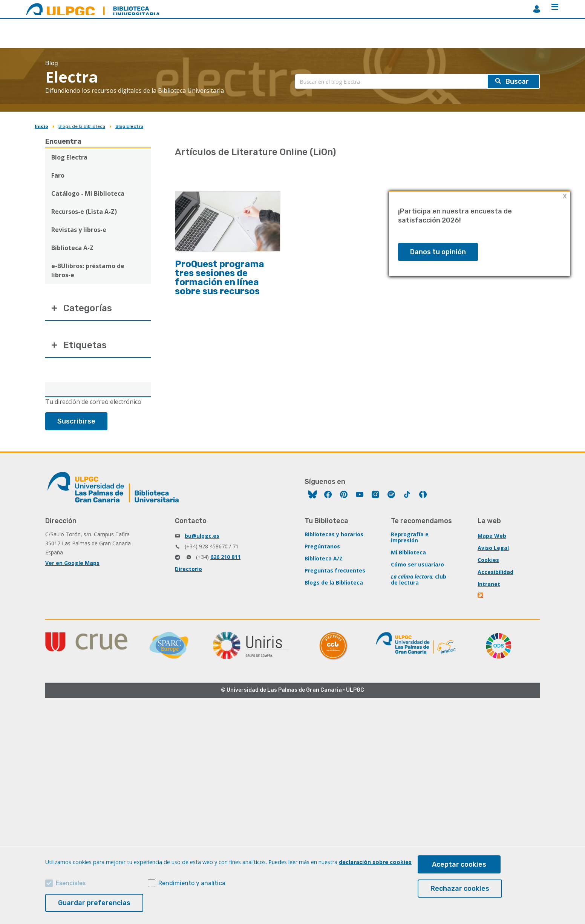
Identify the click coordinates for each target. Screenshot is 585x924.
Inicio (41, 126)
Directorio (188, 569)
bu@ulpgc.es (202, 536)
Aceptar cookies (459, 864)
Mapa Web (492, 536)
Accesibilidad (495, 572)
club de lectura (419, 579)
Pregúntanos (322, 546)
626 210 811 (225, 557)
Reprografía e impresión (410, 537)
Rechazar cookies (460, 889)
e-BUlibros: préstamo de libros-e (88, 270)
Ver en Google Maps (72, 563)
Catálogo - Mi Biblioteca (88, 193)
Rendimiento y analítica (192, 883)
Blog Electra (129, 126)
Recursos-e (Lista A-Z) (84, 212)
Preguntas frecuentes (335, 570)
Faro (58, 175)
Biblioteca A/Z (324, 558)
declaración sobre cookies (375, 862)
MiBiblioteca (537, 9)
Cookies (488, 560)
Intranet (489, 584)
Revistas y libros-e (79, 230)
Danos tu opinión (438, 252)
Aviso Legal (493, 548)
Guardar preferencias (94, 903)
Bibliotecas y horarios (334, 534)
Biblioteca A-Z (72, 248)
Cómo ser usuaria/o (417, 564)
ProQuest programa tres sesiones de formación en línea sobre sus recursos (220, 278)
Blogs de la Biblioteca (82, 126)
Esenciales (71, 883)
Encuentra (63, 141)
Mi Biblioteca (408, 552)
